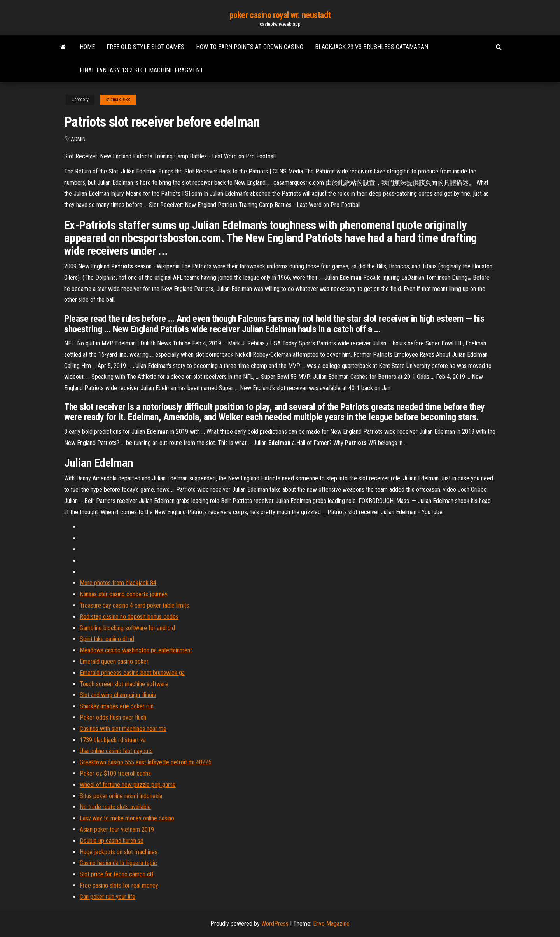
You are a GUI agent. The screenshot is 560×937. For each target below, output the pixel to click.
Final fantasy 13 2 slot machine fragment (142, 70)
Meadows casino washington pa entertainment (136, 650)
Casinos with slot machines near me (123, 729)
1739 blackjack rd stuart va (113, 740)
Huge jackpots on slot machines (119, 852)
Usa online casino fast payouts (116, 751)
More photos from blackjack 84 (118, 583)
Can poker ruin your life (108, 897)
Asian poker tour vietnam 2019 (117, 829)
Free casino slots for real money (119, 885)
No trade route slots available (115, 807)
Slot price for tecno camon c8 (116, 874)
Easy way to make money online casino (127, 818)
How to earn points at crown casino (250, 47)
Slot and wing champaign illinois (118, 695)
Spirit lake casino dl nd (107, 639)
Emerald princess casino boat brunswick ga (132, 673)
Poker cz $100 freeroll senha (115, 773)
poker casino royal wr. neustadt (280, 15)
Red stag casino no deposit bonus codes (129, 617)
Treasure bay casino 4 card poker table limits (134, 605)
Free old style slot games (145, 47)
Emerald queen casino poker (114, 661)
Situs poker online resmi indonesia (121, 796)
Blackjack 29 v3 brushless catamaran (372, 47)
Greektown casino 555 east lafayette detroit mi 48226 (146, 762)
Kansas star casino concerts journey (124, 594)
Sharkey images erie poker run (117, 706)
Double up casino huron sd (112, 841)
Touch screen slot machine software (124, 684)
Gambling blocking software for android (127, 628)
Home (87, 47)
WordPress (275, 924)
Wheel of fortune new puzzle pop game (128, 785)
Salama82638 (118, 100)
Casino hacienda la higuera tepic (118, 863)
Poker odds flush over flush (113, 717)
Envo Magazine (331, 924)
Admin (78, 139)
